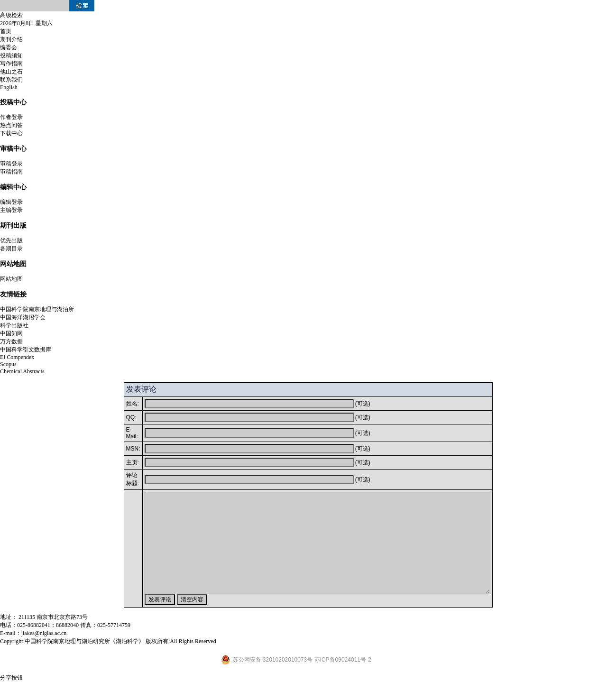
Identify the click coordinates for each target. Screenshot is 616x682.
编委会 (9, 47)
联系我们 (11, 80)
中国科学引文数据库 (26, 350)
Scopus (8, 364)
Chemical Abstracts (22, 371)
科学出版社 (14, 325)
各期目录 (11, 249)
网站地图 (11, 279)
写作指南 (11, 64)
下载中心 (11, 133)
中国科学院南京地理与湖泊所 (37, 309)
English (9, 87)
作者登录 (11, 117)
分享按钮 (11, 678)
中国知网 (11, 333)
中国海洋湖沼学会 (23, 317)
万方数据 (11, 341)
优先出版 (11, 240)
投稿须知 (11, 55)
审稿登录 (11, 164)
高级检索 (11, 15)
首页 (6, 31)
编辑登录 (11, 202)
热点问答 (11, 125)
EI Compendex (17, 357)
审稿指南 (11, 172)
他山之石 (11, 72)
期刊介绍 (11, 39)
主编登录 (11, 210)
